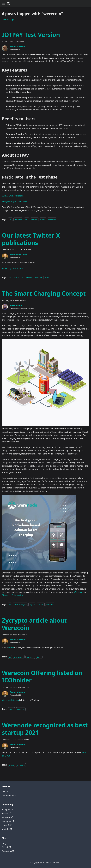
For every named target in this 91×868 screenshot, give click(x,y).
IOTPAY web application (13, 196)
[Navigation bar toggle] (4, 4)
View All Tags (8, 20)
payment (18, 219)
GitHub (6, 847)
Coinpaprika (17, 595)
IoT (10, 219)
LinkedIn (7, 825)
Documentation (9, 795)
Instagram (8, 821)
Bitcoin (5, 595)
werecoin (52, 219)
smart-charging (20, 604)
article (11, 648)
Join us (5, 791)
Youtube (7, 829)
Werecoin (78, 592)
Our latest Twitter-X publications (31, 239)
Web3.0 (34, 219)
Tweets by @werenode (12, 268)
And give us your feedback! (14, 201)
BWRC (43, 219)
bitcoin (29, 277)
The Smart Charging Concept (44, 293)
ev (10, 277)
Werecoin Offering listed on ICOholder (42, 676)
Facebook (7, 817)
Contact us (8, 851)
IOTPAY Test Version (31, 35)
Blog (4, 843)
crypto (32, 604)
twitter (17, 277)
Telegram (7, 810)
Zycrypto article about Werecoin (34, 624)
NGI (27, 219)
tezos (48, 277)
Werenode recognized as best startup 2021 (45, 729)
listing (11, 709)
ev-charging (19, 657)
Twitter (6, 813)
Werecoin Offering (10, 700)
